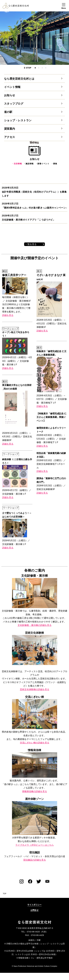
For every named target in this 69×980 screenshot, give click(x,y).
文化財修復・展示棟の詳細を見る (35, 625)
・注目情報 (17, 164)
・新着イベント (42, 164)
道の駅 (8, 112)
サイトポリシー (34, 905)
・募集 (54, 164)
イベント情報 (12, 87)
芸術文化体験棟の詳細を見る (35, 689)
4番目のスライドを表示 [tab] (46, 68)
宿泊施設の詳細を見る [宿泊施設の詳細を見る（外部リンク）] (35, 860)
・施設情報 (29, 164)
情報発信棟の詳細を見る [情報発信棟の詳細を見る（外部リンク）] (35, 791)
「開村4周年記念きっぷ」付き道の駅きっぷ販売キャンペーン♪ (34, 208)
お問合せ (34, 910)
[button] (64, 6)
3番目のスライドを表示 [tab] (42, 68)
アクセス (10, 137)
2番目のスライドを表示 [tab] (39, 68)
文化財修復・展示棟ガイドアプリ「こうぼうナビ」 (28, 220)
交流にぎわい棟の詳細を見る (35, 743)
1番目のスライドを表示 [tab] (35, 68)
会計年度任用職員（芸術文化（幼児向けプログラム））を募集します (34, 194)
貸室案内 (10, 129)
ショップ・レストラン (18, 120)
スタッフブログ (14, 104)
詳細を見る (8, 315)
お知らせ (10, 95)
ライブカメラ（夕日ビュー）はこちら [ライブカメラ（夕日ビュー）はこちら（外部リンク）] (35, 845)
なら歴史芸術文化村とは (19, 79)
